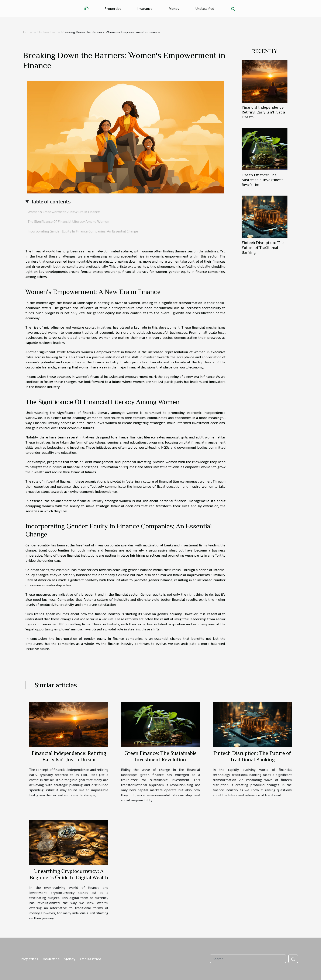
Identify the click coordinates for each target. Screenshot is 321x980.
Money (174, 8)
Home (28, 32)
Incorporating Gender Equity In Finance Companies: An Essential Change (83, 231)
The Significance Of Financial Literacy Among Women (68, 221)
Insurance (145, 8)
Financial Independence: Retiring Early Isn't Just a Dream (263, 112)
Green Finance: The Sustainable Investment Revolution (262, 180)
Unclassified (205, 8)
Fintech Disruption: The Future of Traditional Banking (263, 247)
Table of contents (51, 201)
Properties (113, 8)
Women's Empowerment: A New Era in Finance (64, 212)
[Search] (248, 959)
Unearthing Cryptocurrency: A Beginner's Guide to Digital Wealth (69, 874)
